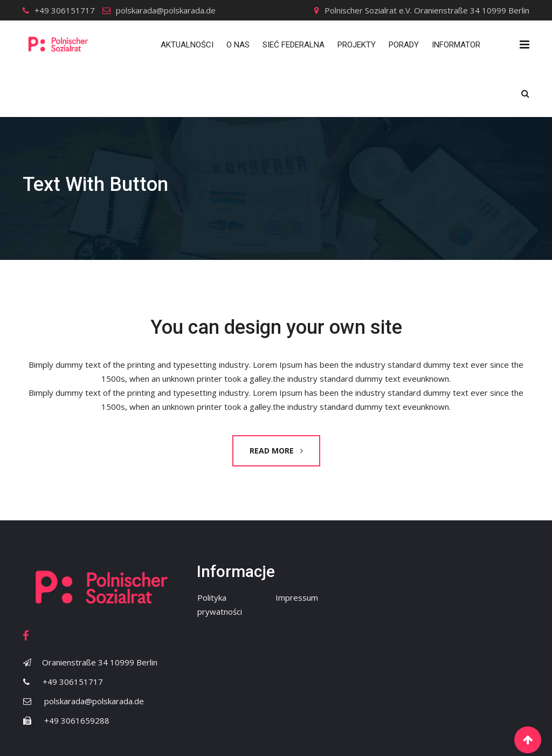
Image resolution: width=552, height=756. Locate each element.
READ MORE (276, 451)
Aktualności (187, 45)
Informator (456, 45)
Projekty (357, 45)
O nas (238, 45)
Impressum (297, 597)
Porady (404, 45)
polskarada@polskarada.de (166, 10)
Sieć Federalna (294, 45)
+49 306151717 (65, 10)
